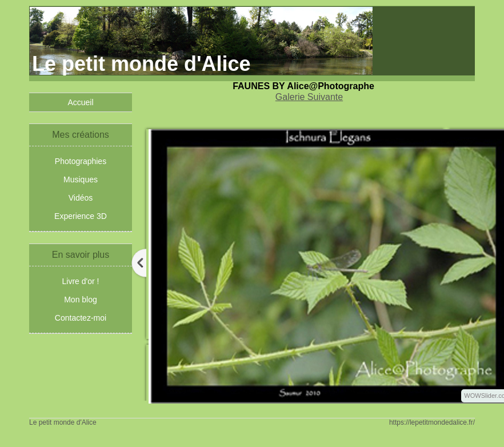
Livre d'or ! (81, 281)
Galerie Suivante (309, 97)
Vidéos (81, 198)
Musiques (81, 179)
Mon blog (81, 300)
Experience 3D (81, 216)
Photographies (81, 161)
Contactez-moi (81, 318)
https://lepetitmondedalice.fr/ (432, 422)
